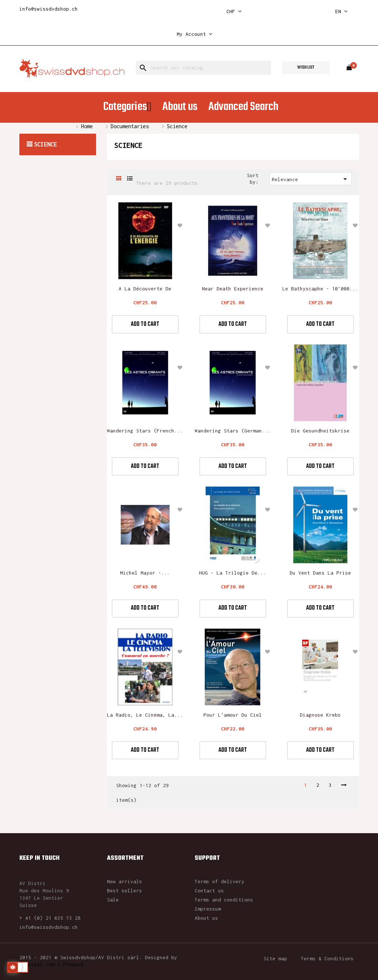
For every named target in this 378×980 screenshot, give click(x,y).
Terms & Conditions (327, 958)
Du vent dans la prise (320, 573)
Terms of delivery (219, 881)
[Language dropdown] (341, 12)
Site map (275, 958)
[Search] (203, 68)
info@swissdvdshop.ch (49, 9)
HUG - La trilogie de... (233, 573)
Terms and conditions (224, 900)
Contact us (209, 891)
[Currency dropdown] (234, 12)
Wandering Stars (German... (233, 431)
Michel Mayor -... (145, 573)
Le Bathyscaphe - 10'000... (320, 289)
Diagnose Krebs (320, 715)
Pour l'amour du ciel (233, 715)
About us (206, 918)
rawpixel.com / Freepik (51, 964)
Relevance (311, 179)
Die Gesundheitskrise (320, 431)
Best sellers (125, 891)
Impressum (208, 909)
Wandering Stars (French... (145, 431)
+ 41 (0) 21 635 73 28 (50, 918)
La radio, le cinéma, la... (145, 715)
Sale (113, 900)
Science (45, 144)
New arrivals (125, 881)
